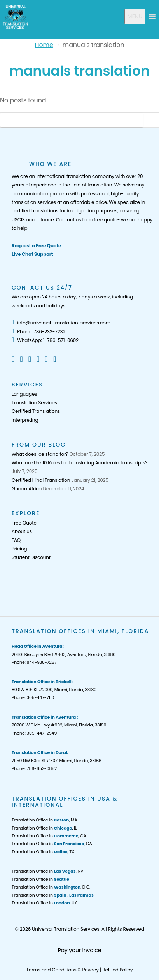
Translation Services (34, 403)
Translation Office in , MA (45, 820)
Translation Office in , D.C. (51, 887)
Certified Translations (36, 411)
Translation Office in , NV (47, 871)
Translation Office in (40, 879)
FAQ (16, 540)
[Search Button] (151, 120)
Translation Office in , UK (44, 903)
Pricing (19, 549)
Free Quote (24, 523)
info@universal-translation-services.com (61, 323)
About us (22, 531)
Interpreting (25, 420)
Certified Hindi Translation (41, 480)
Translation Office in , (53, 895)
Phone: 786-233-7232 (38, 332)
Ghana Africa (27, 489)
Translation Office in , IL (44, 828)
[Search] (72, 120)
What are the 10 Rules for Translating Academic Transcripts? (79, 463)
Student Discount (31, 557)
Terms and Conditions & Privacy (63, 970)
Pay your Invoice (80, 950)
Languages (24, 394)
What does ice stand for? (40, 454)
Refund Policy (117, 970)
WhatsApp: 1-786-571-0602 (45, 340)
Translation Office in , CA (49, 836)
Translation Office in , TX (43, 852)
